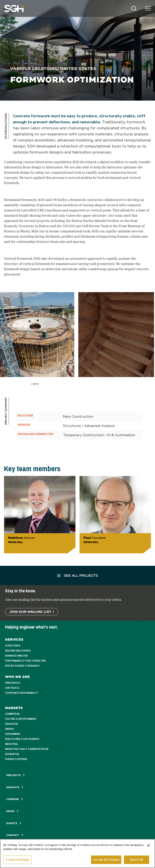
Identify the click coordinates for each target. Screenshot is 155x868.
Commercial (13, 714)
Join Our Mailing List (30, 612)
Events (14, 823)
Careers (15, 799)
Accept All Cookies (106, 860)
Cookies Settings (17, 860)
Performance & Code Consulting (25, 661)
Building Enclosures (18, 651)
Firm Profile (13, 683)
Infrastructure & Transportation (27, 749)
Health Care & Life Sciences (22, 739)
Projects (15, 775)
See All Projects (78, 575)
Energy (9, 729)
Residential (12, 754)
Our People (12, 688)
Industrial (12, 744)
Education (11, 724)
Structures (13, 646)
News (12, 811)
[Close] (149, 846)
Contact (15, 835)
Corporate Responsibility (21, 693)
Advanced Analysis (16, 656)
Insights (15, 787)
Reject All (137, 860)
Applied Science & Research (22, 666)
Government (13, 734)
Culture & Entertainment (21, 719)
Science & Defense (16, 759)
